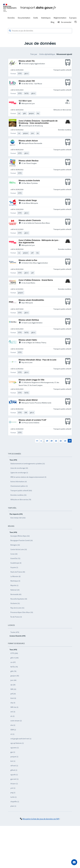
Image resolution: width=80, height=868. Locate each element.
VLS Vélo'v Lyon (25, 101)
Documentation (24, 18)
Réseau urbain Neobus (29, 161)
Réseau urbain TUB (27, 81)
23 (65, 441)
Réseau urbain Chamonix (30, 220)
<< (37, 441)
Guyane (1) (14, 567)
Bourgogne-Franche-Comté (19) (22, 540)
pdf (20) (13, 694)
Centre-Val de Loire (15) (19, 549)
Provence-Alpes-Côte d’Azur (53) (22, 612)
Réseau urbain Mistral (28, 400)
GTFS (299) (14, 653)
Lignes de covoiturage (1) (19, 473)
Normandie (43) (16, 594)
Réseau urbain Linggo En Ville (32, 380)
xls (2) (12, 716)
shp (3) (13, 703)
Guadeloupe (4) (16, 563)
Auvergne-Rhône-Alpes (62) (20, 536)
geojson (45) (15, 676)
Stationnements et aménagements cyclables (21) (28, 464)
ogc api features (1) (17, 743)
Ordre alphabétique (47, 54)
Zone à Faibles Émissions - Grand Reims (36, 280)
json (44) (13, 680)
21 (56, 441)
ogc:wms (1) (15, 748)
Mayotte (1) (14, 585)
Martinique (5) (15, 581)
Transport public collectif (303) (21, 491)
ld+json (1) (14, 784)
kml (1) (13, 761)
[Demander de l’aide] (74, 862)
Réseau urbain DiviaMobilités (31, 300)
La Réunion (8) (15, 576)
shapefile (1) (15, 802)
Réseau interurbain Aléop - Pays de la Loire (38, 360)
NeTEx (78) (14, 667)
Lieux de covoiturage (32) (19, 468)
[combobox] (40, 31)
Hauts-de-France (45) (18, 572)
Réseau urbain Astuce (28, 141)
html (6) (13, 698)
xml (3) (13, 712)
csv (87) (13, 662)
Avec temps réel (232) (18, 518)
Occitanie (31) (15, 603)
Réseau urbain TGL (27, 61)
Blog (52, 22)
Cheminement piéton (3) (19, 486)
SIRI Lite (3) (14, 707)
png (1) (13, 793)
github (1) (14, 770)
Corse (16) (14, 554)
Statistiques (46, 18)
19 (47, 441)
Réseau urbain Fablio (28, 340)
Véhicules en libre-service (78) (21, 500)
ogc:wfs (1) (14, 775)
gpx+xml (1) (14, 779)
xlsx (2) (13, 725)
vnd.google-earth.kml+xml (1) (21, 739)
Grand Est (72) (15, 558)
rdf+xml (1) (14, 766)
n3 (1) (12, 734)
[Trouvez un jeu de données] (40, 31)
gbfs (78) (13, 671)
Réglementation (60, 18)
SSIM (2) (13, 730)
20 (52, 441)
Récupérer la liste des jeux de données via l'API (41, 819)
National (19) (15, 590)
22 (61, 441)
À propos (73, 18)
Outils (36, 18)
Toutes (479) (15, 632)
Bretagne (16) (15, 545)
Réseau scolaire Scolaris (29, 181)
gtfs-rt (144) (14, 658)
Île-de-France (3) (16, 617)
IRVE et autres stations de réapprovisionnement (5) (28, 477)
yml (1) (13, 788)
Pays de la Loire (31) (17, 608)
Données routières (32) (18, 495)
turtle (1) (14, 797)
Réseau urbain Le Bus (28, 260)
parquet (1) (14, 757)
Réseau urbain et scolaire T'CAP (32, 420)
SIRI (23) (13, 689)
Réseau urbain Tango (28, 201)
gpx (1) (13, 752)
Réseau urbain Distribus (29, 320)
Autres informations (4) (19, 482)
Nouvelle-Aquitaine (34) (19, 599)
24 (70, 441)
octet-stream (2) (16, 721)
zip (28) (13, 685)
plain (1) (13, 806)
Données (11, 18)
